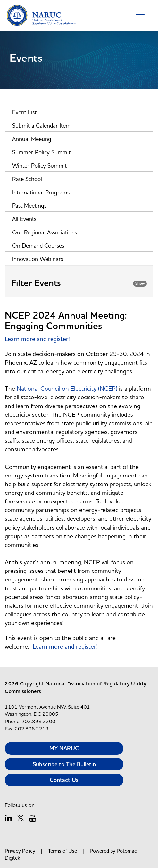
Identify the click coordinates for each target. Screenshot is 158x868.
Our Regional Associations (45, 232)
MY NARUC (64, 748)
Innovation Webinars (38, 259)
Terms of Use (62, 851)
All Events (24, 219)
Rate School (27, 179)
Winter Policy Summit (39, 166)
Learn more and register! (37, 339)
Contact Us (64, 780)
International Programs (41, 192)
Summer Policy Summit (41, 152)
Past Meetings (29, 205)
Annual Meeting (32, 139)
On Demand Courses (38, 245)
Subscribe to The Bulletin (64, 764)
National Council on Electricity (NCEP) (67, 388)
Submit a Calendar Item (41, 126)
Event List (24, 112)
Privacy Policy (20, 851)
